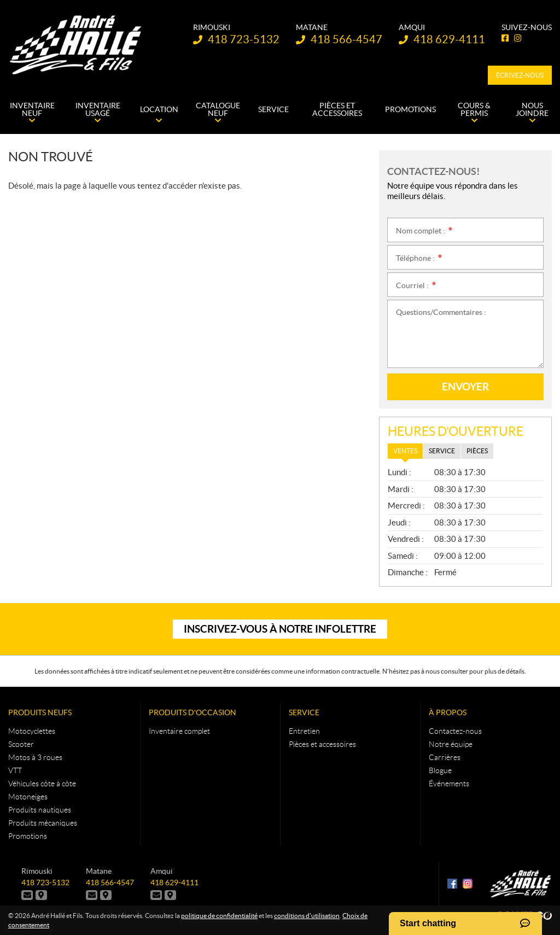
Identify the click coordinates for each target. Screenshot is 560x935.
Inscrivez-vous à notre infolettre (280, 629)
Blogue (440, 770)
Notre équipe (451, 744)
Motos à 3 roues (35, 757)
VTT (15, 770)
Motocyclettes (32, 731)
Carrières (445, 757)
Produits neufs (40, 712)
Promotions (28, 836)
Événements (449, 784)
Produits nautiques (40, 810)
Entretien (304, 731)
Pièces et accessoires (322, 744)
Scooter (21, 744)
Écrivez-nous (520, 75)
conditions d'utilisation (307, 916)
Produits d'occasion (192, 712)
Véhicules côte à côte (42, 784)
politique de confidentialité (219, 916)
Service (304, 712)
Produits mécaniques (43, 823)
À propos (448, 712)
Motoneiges (28, 797)
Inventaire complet (179, 731)
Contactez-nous (455, 731)
